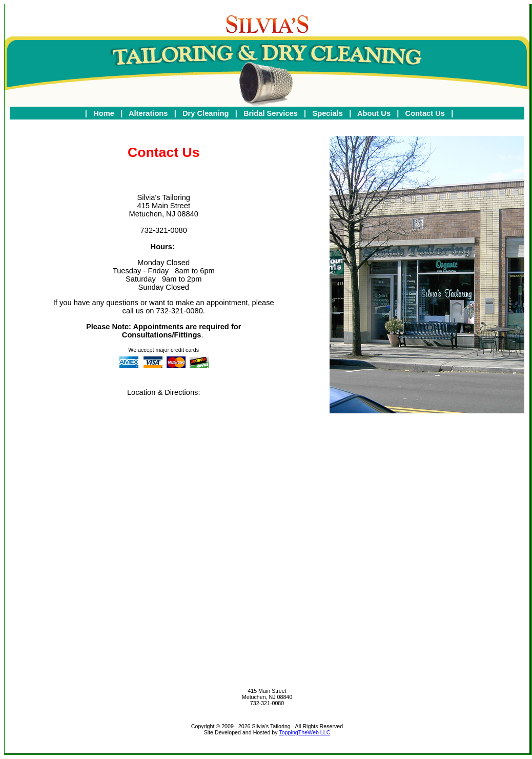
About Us (375, 113)
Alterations (149, 113)
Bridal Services (272, 113)
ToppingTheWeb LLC (304, 732)
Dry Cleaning (207, 113)
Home (105, 113)
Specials (329, 113)
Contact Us (426, 113)
